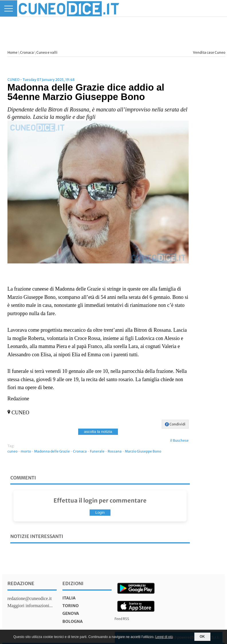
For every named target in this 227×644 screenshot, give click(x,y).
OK (202, 637)
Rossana (115, 451)
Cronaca (27, 52)
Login (100, 512)
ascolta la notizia (98, 432)
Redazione (21, 583)
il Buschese (179, 440)
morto (26, 451)
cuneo (12, 451)
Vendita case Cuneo (209, 52)
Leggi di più (164, 637)
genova (71, 613)
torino (71, 606)
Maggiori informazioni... (30, 606)
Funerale (97, 451)
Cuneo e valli (47, 52)
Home (12, 52)
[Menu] (9, 8)
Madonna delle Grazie (52, 451)
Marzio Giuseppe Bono (143, 451)
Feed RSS (122, 619)
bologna (73, 621)
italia (69, 598)
